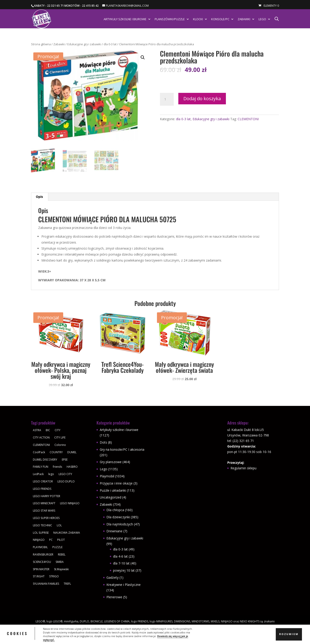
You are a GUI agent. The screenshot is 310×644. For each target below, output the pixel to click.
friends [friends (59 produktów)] (57, 467)
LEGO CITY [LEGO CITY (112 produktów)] (65, 474)
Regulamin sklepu (243, 468)
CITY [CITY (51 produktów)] (58, 430)
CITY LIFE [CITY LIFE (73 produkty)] (60, 437)
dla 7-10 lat (121, 563)
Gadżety (112, 577)
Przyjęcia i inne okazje (116, 483)
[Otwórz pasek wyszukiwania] (277, 19)
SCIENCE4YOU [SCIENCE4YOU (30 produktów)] (42, 562)
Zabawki (244, 19)
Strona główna (41, 44)
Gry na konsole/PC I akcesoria (122, 449)
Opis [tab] (39, 197)
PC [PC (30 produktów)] (51, 540)
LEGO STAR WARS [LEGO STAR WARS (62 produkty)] (44, 511)
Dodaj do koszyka (202, 98)
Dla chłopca (115, 510)
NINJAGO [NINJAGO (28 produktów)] (39, 540)
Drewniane (114, 531)
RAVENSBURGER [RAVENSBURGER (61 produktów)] (43, 554)
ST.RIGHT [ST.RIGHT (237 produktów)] (39, 576)
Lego (262, 19)
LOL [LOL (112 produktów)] (59, 525)
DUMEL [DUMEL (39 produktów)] (72, 452)
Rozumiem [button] (289, 634)
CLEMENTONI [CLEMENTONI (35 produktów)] (41, 445)
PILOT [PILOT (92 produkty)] (61, 540)
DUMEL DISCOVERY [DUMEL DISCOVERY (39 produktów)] (45, 460)
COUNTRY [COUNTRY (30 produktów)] (56, 452)
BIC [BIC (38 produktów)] (48, 430)
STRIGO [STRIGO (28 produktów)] (54, 576)
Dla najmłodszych (120, 524)
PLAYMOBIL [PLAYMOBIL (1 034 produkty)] (40, 547)
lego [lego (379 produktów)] (51, 474)
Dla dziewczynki (118, 517)
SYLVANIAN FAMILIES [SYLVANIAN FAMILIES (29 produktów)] (46, 584)
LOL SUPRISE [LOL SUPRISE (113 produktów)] (41, 533)
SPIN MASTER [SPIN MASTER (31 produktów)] (41, 569)
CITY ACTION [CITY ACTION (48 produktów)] (41, 437)
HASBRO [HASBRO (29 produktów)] (72, 467)
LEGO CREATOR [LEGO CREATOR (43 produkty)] (43, 481)
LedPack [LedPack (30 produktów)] (38, 474)
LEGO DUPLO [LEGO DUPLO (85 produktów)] (66, 481)
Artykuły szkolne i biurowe (125, 19)
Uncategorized (111, 497)
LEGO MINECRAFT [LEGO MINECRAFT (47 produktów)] (44, 503)
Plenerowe (114, 597)
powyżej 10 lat (124, 570)
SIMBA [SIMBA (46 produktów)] (60, 562)
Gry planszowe (111, 462)
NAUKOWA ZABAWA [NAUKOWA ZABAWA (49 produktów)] (67, 533)
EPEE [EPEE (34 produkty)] (65, 460)
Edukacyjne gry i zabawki (84, 44)
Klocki (198, 19)
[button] (143, 57)
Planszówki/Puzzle (170, 19)
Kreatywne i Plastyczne (124, 585)
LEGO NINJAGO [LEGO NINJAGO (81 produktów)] (70, 503)
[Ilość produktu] (167, 99)
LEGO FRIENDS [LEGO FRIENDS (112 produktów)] (42, 489)
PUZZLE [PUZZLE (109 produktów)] (57, 547)
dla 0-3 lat (110, 44)
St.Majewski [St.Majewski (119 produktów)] (61, 569)
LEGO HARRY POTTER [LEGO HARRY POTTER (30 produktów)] (47, 496)
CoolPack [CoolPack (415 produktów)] (39, 452)
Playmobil (107, 476)
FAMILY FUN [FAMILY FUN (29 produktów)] (41, 467)
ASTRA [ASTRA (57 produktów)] (37, 430)
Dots (103, 442)
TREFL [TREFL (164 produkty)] (67, 584)
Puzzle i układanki (113, 490)
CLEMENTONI (248, 119)
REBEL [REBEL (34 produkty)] (62, 554)
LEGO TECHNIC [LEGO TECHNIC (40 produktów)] (43, 525)
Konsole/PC (220, 19)
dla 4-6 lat (120, 556)
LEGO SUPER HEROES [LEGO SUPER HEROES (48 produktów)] (46, 518)
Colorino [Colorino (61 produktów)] (60, 445)
